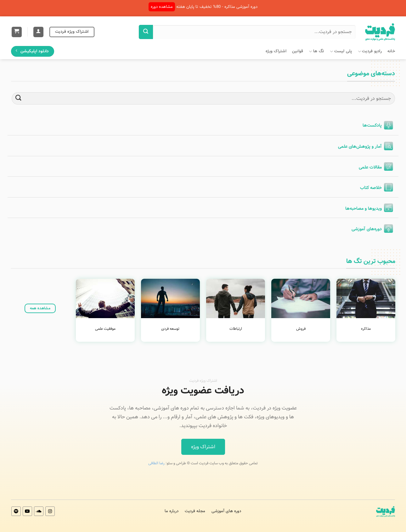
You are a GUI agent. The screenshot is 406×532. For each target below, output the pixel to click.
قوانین (298, 51)
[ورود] (38, 32)
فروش (301, 329)
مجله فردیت (195, 511)
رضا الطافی (156, 463)
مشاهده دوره (162, 7)
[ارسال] (146, 32)
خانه (391, 51)
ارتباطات (236, 329)
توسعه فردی (170, 329)
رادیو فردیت (370, 51)
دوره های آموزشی (226, 511)
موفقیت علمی (105, 329)
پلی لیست (341, 51)
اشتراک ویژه (276, 51)
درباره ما (172, 511)
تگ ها (316, 51)
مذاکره (366, 329)
